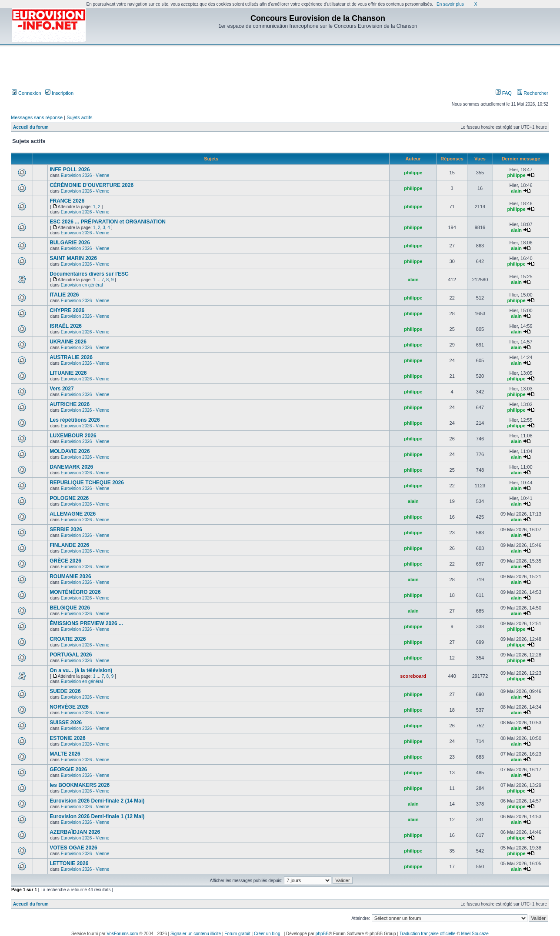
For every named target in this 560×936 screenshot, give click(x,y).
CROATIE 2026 (68, 639)
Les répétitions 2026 (75, 420)
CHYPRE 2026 (67, 310)
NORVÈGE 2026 (69, 707)
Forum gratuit (237, 934)
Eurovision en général (82, 285)
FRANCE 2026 (67, 201)
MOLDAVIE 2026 (70, 451)
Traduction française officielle (428, 934)
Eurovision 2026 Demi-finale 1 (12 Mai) (97, 816)
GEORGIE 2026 (68, 769)
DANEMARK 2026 (71, 467)
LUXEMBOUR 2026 (73, 436)
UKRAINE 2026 (68, 342)
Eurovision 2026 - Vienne (85, 175)
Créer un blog (267, 934)
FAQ (504, 93)
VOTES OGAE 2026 (73, 848)
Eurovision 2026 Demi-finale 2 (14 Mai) (97, 801)
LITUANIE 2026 (68, 373)
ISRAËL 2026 (66, 326)
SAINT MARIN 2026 (73, 258)
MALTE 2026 (65, 754)
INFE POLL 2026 (70, 170)
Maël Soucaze (475, 934)
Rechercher (533, 93)
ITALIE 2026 (64, 295)
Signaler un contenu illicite (196, 934)
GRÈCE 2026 (65, 561)
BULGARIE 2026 (70, 243)
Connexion (27, 93)
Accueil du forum (31, 127)
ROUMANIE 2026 (70, 576)
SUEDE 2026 (65, 691)
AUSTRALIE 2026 (71, 357)
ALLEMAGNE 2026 (73, 514)
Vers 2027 (62, 389)
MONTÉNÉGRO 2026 (75, 592)
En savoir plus (450, 4)
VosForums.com (122, 934)
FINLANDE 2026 (69, 545)
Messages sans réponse (37, 117)
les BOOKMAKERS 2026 (80, 785)
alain (516, 191)
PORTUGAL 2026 (71, 655)
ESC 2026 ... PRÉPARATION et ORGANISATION (108, 222)
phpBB (322, 934)
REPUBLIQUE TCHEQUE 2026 (87, 483)
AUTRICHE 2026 (70, 404)
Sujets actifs (79, 117)
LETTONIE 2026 (69, 863)
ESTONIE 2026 (68, 738)
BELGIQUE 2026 (70, 608)
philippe (413, 173)
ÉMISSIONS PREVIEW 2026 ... (86, 623)
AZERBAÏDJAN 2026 (75, 832)
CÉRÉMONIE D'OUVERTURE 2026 (92, 185)
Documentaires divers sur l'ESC (89, 274)
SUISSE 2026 (66, 723)
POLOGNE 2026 (69, 498)
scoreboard (413, 676)
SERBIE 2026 (66, 530)
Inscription (59, 93)
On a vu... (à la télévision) (81, 670)
